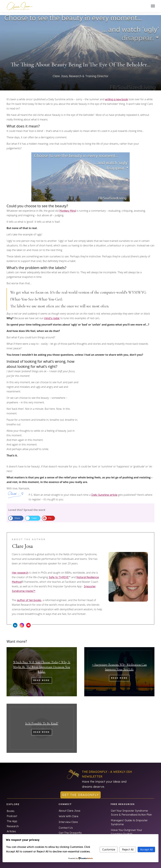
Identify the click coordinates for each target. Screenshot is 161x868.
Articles (11, 828)
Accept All (146, 849)
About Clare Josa (69, 808)
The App (12, 818)
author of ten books (29, 597)
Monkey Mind (68, 208)
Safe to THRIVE (59, 574)
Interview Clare (68, 819)
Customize (109, 849)
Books (11, 808)
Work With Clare (69, 813)
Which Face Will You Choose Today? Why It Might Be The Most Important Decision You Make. (42, 664)
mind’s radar (52, 315)
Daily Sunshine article (104, 492)
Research (13, 823)
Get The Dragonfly (70, 830)
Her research (20, 569)
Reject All (128, 849)
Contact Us (66, 825)
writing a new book (116, 96)
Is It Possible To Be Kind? (42, 721)
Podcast (12, 813)
